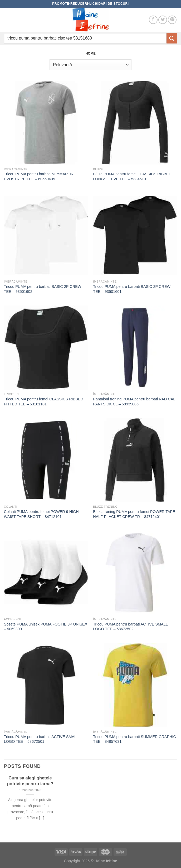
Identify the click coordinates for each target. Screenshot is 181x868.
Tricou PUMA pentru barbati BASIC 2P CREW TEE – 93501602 (43, 289)
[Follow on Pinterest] (172, 20)
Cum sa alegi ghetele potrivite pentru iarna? (30, 781)
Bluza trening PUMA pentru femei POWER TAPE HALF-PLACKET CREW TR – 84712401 (134, 514)
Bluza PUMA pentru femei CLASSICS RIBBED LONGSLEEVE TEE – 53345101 (132, 176)
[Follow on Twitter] (163, 20)
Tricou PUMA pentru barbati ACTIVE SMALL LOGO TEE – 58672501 (41, 739)
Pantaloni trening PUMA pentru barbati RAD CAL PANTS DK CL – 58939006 (134, 402)
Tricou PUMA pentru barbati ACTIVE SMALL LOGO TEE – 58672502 (130, 627)
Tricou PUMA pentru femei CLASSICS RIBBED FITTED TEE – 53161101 (44, 402)
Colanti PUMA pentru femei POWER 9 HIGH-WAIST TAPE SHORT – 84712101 (42, 514)
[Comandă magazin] (90, 65)
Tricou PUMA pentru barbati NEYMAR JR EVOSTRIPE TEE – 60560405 (39, 176)
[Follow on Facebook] (153, 20)
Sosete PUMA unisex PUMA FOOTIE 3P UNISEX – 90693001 (46, 627)
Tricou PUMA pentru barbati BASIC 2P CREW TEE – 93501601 (132, 289)
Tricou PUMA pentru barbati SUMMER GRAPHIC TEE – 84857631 (134, 739)
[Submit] (172, 38)
